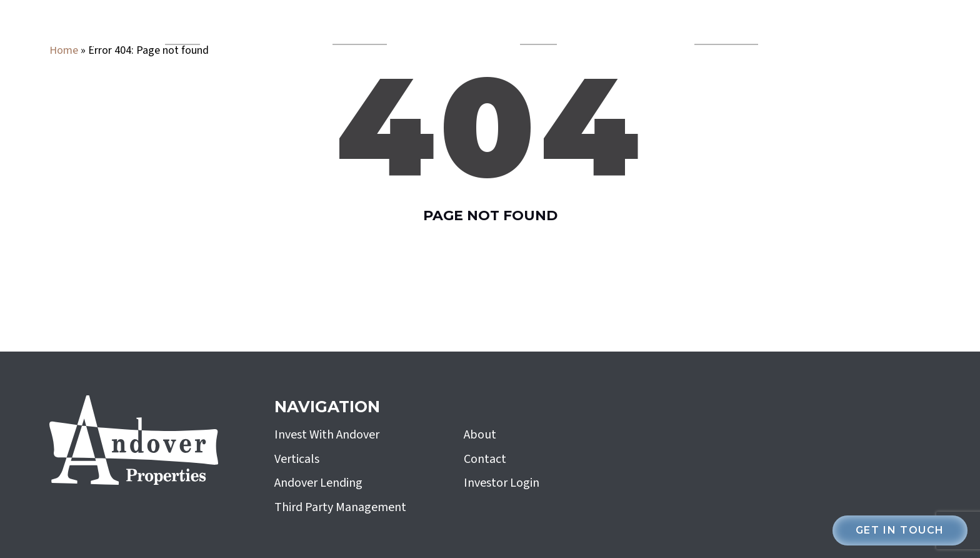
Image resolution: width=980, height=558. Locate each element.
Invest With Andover (727, 29)
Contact (485, 459)
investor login (867, 29)
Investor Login (502, 483)
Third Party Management (340, 507)
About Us (533, 29)
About (480, 435)
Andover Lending (360, 29)
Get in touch (900, 530)
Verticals (177, 29)
